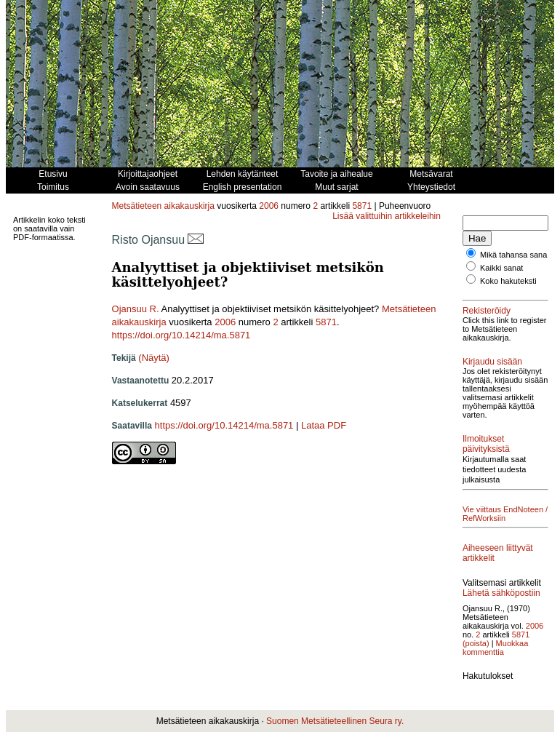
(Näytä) (154, 358)
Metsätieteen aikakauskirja (163, 206)
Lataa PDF (324, 425)
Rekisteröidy (487, 319)
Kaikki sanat (501, 277)
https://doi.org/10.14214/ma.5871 (181, 335)
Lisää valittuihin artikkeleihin (387, 216)
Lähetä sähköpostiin (487, 643)
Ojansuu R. (136, 309)
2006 (269, 206)
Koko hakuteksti (508, 290)
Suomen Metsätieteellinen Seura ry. (335, 721)
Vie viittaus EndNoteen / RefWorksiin (485, 544)
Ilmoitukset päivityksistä (486, 470)
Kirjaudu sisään (492, 379)
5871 (362, 206)
